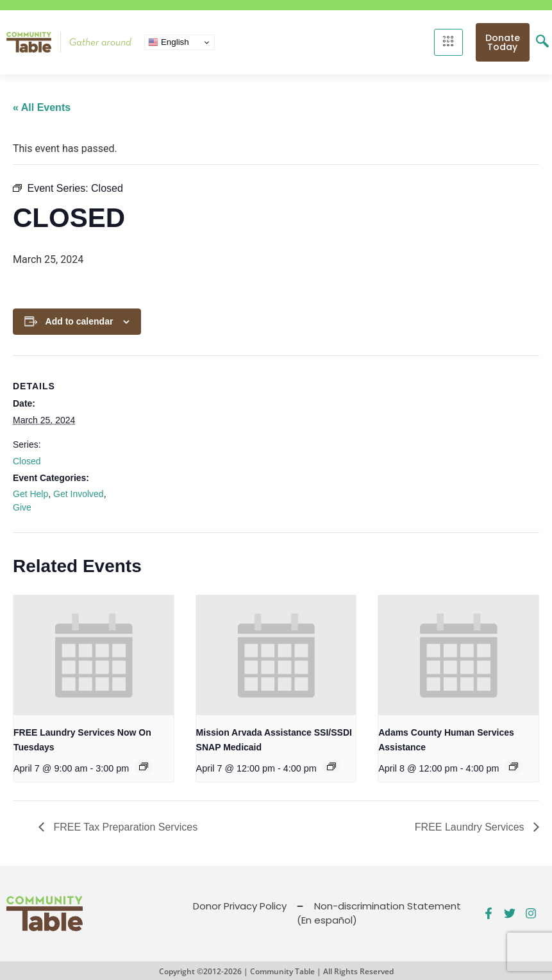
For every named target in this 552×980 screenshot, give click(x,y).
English (168, 42)
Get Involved (79, 494)
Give (22, 507)
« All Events (42, 107)
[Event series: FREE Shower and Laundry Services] (144, 766)
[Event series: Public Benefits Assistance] (331, 766)
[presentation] (94, 655)
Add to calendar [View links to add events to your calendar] (79, 321)
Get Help (30, 494)
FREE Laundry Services (471, 827)
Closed (27, 461)
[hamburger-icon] (448, 42)
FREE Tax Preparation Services (124, 827)
